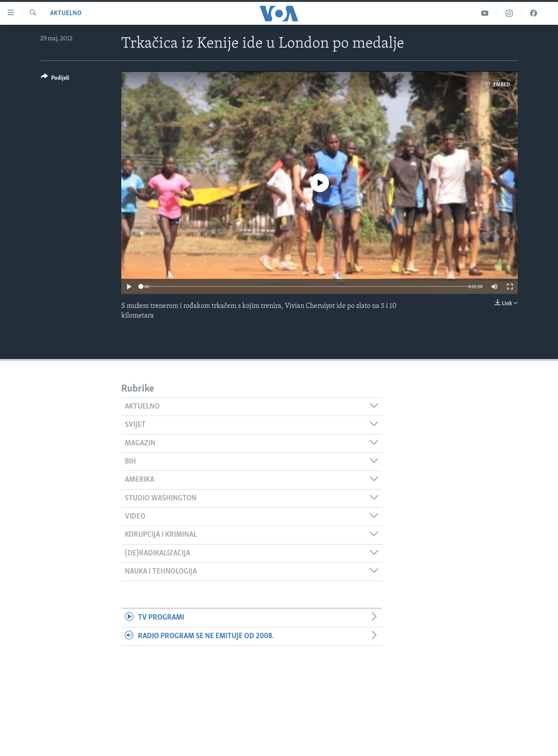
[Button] (55, 79)
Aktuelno (66, 13)
